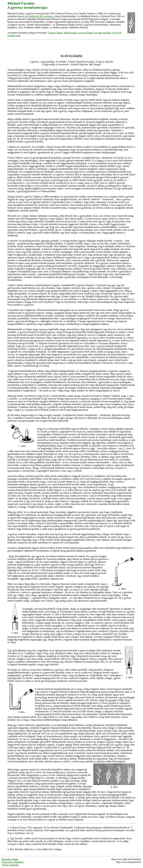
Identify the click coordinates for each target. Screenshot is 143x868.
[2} (78, 482)
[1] (92, 147)
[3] (100, 703)
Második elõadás (10, 859)
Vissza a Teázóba (10, 865)
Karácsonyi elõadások (13, 862)
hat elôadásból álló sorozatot (39, 16)
